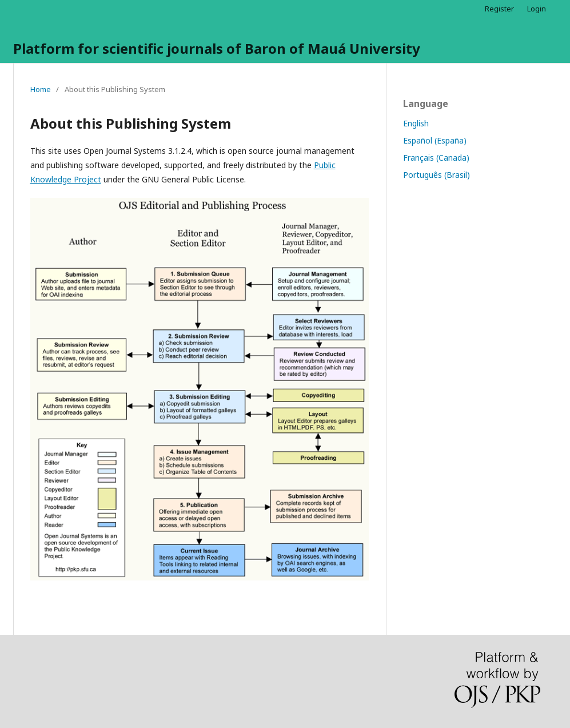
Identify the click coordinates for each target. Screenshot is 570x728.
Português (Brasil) (437, 175)
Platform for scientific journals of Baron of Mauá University (217, 48)
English (416, 123)
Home (41, 89)
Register (499, 9)
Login (537, 9)
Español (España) (435, 140)
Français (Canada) (436, 158)
